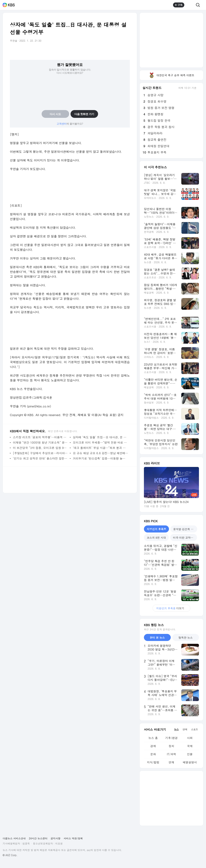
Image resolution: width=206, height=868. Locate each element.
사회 (190, 738)
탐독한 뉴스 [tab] (186, 638)
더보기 (171, 608)
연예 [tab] (185, 729)
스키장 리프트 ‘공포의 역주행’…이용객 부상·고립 (40, 437)
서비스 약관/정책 (73, 838)
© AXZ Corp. (10, 855)
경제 (153, 746)
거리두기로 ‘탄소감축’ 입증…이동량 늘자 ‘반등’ (100, 458)
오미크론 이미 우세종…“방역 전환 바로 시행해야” (100, 442)
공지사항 (56, 838)
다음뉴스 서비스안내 (14, 838)
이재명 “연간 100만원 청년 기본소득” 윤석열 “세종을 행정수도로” (40, 442)
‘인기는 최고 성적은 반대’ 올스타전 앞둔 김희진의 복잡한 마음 (40, 458)
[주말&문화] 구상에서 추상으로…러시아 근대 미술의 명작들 (40, 453)
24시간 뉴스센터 (38, 838)
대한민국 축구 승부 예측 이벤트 (171, 75)
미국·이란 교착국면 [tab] (184, 538)
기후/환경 (172, 738)
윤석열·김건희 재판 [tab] (185, 529)
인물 (190, 754)
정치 (171, 746)
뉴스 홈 (153, 738)
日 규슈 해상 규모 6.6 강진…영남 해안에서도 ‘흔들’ (100, 453)
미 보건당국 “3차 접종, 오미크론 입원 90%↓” (40, 448)
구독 (179, 5)
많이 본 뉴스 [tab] (157, 638)
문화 (153, 754)
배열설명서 (190, 762)
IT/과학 (171, 754)
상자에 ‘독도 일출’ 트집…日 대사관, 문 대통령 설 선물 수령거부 (100, 437)
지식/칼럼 (153, 762)
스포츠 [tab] (194, 729)
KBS (11, 5)
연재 (171, 762)
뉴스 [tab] (176, 729)
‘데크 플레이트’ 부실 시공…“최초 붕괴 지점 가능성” (100, 448)
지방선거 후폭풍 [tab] (156, 529)
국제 (190, 746)
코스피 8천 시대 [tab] (156, 538)
